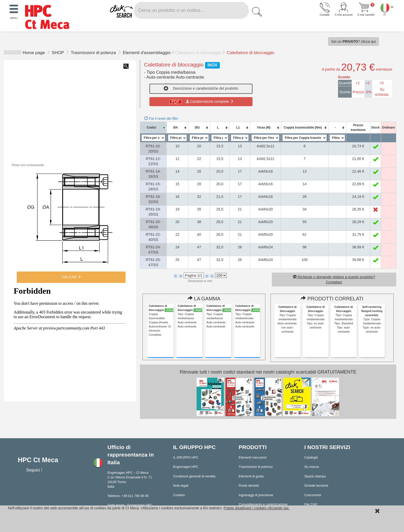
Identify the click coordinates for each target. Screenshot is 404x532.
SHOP (58, 53)
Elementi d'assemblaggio (147, 53)
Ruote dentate (249, 486)
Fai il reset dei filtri (161, 119)
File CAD (71, 277)
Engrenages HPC (186, 467)
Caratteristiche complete (201, 102)
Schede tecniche (316, 486)
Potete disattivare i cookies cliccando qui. (256, 508)
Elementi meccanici (253, 458)
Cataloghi (311, 458)
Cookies (179, 495)
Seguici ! (35, 470)
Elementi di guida (251, 476)
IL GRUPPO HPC (186, 458)
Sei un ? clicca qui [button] (354, 41)
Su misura (312, 467)
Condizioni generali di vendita (194, 476)
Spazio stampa (315, 476)
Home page (34, 53)
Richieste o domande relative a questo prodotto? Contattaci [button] (334, 280)
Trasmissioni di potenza (94, 53)
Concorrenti (313, 495)
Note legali (181, 486)
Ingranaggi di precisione (256, 495)
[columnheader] (153, 128)
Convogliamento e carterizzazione (263, 504)
